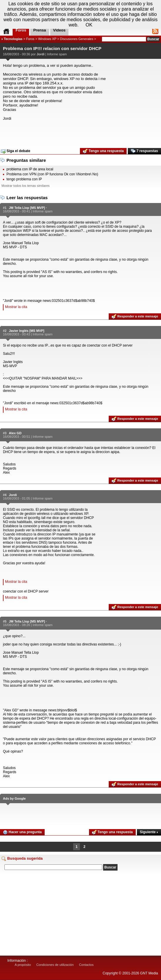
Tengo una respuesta (103, 151)
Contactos (86, 965)
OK (89, 25)
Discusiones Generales (77, 39)
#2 (5, 331)
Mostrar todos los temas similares (26, 186)
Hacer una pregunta (22, 832)
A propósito (23, 965)
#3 (5, 433)
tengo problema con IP (24, 179)
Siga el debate (16, 151)
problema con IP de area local (30, 169)
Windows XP (47, 39)
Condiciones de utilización (55, 965)
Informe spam (57, 54)
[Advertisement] (80, 132)
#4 (5, 495)
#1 (5, 208)
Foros (30, 39)
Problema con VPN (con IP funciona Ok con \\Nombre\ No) (52, 174)
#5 (5, 621)
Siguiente (149, 832)
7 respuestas (144, 151)
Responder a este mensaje (135, 317)
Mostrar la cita (16, 307)
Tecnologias (13, 39)
